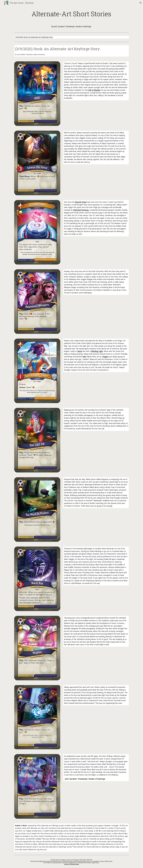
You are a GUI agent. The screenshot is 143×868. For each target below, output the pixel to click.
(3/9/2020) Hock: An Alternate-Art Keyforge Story (34, 37)
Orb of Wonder (94, 90)
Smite (80, 351)
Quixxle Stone (81, 202)
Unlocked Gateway (81, 210)
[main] (71, 14)
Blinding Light (97, 351)
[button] (141, 3)
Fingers (105, 357)
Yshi (84, 357)
